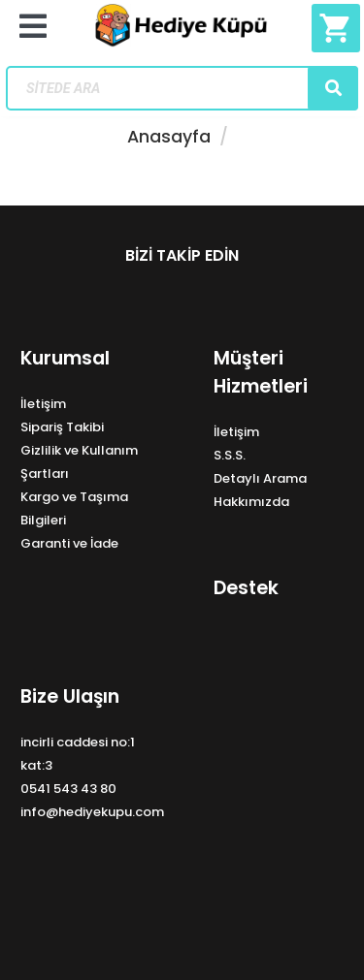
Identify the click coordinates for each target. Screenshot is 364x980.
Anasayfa (169, 137)
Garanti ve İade (69, 543)
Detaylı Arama (260, 478)
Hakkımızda (251, 502)
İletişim (43, 404)
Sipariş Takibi (62, 427)
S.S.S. (230, 455)
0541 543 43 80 (68, 789)
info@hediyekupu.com (92, 812)
